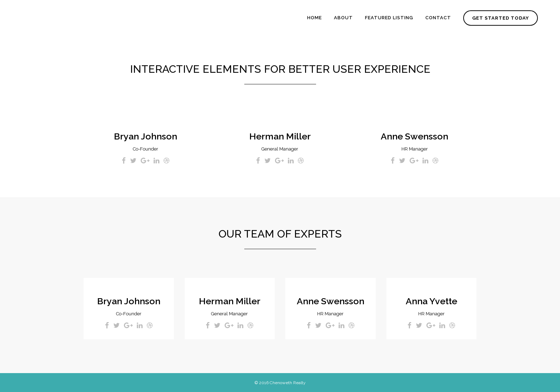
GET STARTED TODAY (501, 18)
